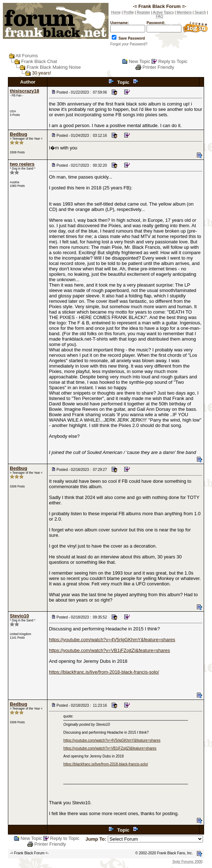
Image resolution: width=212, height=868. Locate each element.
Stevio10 (19, 616)
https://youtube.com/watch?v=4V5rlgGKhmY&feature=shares (112, 640)
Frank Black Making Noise (54, 67)
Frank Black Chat (39, 61)
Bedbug (18, 134)
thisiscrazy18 (24, 91)
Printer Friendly (158, 67)
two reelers (22, 164)
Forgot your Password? (129, 44)
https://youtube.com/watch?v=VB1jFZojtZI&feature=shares (109, 650)
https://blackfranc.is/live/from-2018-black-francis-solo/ (104, 672)
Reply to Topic (173, 61)
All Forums (27, 56)
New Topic (139, 61)
